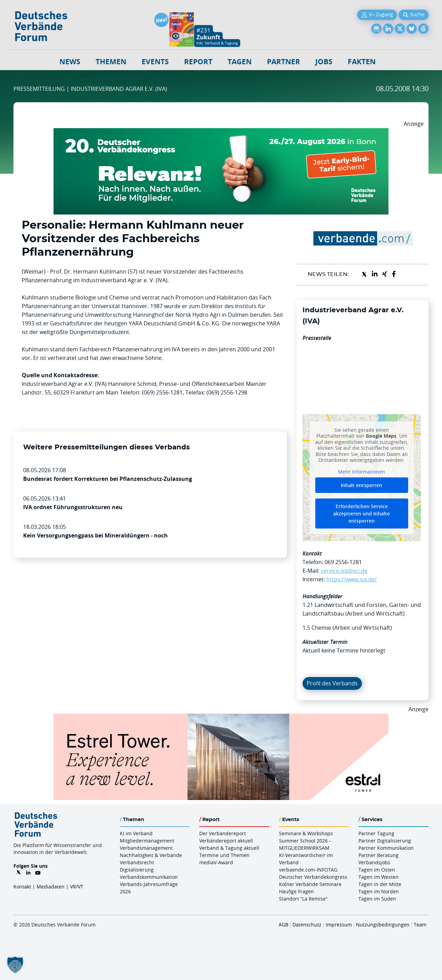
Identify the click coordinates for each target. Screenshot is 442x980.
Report (198, 62)
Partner (284, 62)
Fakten (362, 62)
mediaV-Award (216, 862)
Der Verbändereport (223, 833)
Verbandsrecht (137, 862)
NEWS (70, 62)
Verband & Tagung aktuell (229, 848)
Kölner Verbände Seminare (310, 884)
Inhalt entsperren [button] (362, 485)
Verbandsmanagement (146, 848)
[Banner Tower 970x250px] (221, 718)
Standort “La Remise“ (303, 899)
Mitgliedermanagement (147, 841)
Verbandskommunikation (149, 877)
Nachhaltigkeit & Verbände (151, 855)
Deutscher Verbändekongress (313, 877)
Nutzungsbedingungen (383, 925)
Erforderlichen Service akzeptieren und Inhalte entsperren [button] (362, 513)
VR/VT (77, 887)
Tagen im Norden (379, 891)
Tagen (240, 62)
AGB (284, 925)
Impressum (339, 925)
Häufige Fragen (296, 891)
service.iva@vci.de (344, 571)
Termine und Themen (224, 855)
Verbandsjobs (374, 862)
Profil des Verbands (332, 683)
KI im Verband (136, 833)
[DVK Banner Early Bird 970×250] (221, 132)
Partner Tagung (376, 833)
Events (155, 62)
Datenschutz (307, 925)
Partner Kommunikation (386, 848)
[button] (15, 965)
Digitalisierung (137, 870)
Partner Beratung (378, 855)
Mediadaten (51, 887)
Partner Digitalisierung (385, 841)
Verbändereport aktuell (226, 841)
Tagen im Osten (377, 870)
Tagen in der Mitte (380, 884)
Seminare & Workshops (306, 833)
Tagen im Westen (378, 877)
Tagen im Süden (377, 899)
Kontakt (22, 887)
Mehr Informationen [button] (362, 472)
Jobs (324, 62)
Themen (111, 62)
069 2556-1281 (343, 562)
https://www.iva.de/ (352, 579)
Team (420, 925)
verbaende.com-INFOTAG (308, 870)
